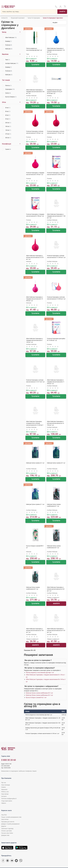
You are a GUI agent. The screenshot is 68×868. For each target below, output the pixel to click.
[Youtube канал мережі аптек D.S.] (12, 861)
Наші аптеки (5, 819)
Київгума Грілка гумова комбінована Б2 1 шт (39, 695)
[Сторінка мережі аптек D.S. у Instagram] (8, 861)
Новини (3, 787)
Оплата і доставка (7, 831)
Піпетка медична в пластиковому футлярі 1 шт (40, 672)
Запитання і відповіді (7, 829)
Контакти (4, 796)
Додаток (4, 826)
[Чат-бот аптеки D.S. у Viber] (21, 861)
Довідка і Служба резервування (10, 824)
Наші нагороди (6, 785)
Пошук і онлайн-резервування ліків (11, 817)
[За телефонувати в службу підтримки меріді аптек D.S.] (56, 7)
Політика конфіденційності (9, 799)
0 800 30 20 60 (9, 760)
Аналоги (56, 604)
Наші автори (5, 794)
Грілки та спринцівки (34, 18)
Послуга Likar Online (7, 833)
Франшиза (4, 789)
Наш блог (4, 815)
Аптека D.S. (5, 18)
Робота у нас (5, 792)
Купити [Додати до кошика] (35, 65)
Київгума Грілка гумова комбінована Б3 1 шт (39, 693)
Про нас (4, 783)
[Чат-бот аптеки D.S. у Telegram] (16, 861)
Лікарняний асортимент (18, 18)
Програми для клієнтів (8, 822)
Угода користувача (7, 801)
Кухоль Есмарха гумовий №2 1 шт (36, 697)
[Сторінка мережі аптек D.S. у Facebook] (3, 861)
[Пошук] (62, 12)
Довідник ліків (5, 835)
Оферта (4, 803)
